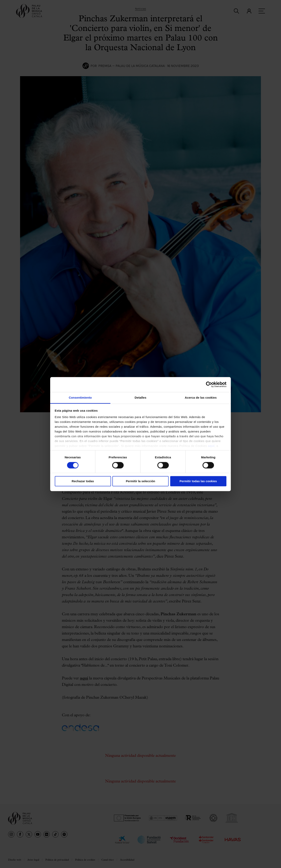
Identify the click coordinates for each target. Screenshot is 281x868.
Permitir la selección (140, 481)
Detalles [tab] (140, 398)
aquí (211, 446)
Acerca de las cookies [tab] (201, 398)
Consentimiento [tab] (80, 398)
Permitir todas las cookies (198, 481)
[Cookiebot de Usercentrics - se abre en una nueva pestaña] (209, 384)
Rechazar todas (83, 481)
